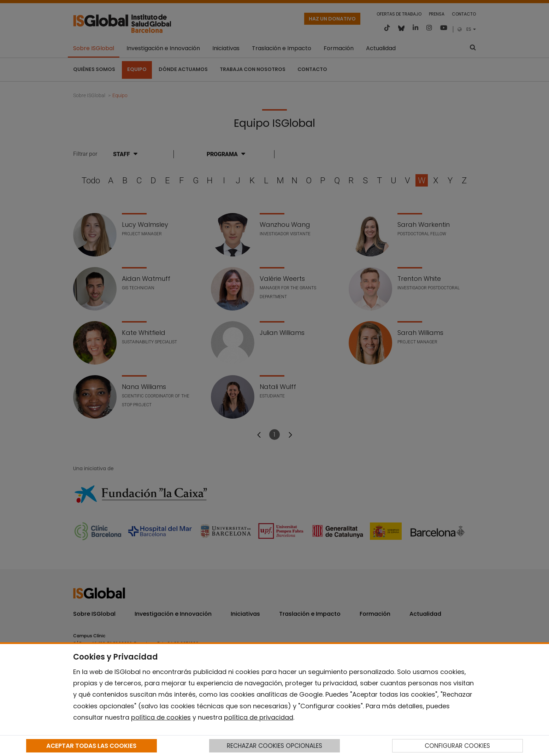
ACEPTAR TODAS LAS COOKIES (91, 746)
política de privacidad (259, 717)
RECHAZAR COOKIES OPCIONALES (274, 746)
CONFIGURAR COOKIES (457, 746)
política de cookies (161, 717)
